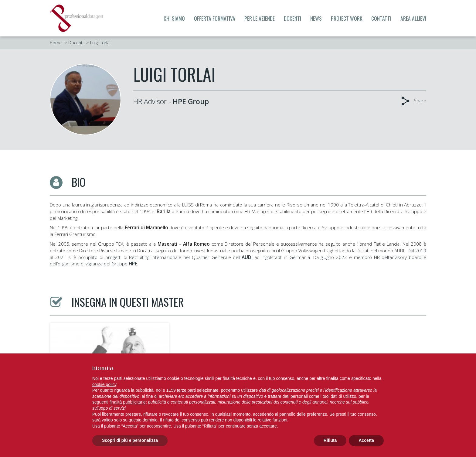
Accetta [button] (366, 440)
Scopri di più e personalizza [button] (130, 440)
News (316, 18)
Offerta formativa (215, 18)
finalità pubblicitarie (128, 402)
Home (56, 43)
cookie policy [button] (104, 384)
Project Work (347, 18)
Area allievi (413, 18)
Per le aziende (260, 18)
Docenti (292, 18)
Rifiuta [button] (330, 440)
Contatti (381, 18)
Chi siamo (174, 18)
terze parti (186, 390)
